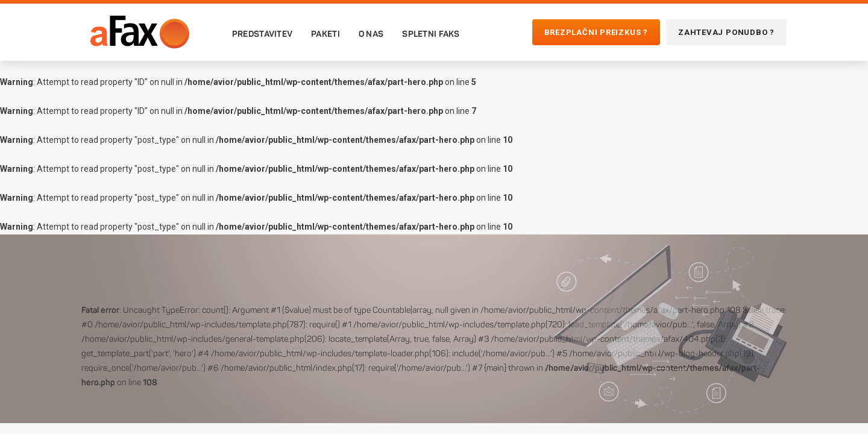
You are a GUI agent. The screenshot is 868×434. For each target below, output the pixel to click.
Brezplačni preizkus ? (596, 32)
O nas (371, 34)
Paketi (325, 34)
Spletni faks (431, 34)
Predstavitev (262, 34)
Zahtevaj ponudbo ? (726, 32)
